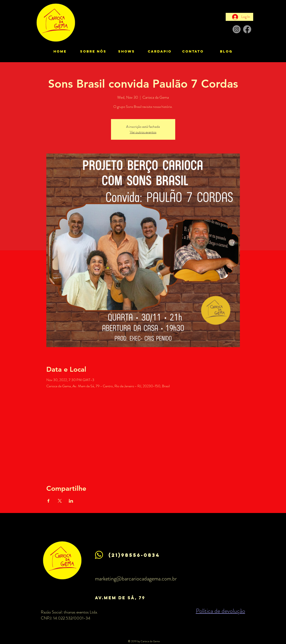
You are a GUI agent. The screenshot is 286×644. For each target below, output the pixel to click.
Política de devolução (221, 611)
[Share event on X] (60, 501)
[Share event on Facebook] (49, 501)
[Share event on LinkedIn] (71, 501)
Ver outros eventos (143, 132)
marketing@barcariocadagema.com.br (136, 579)
